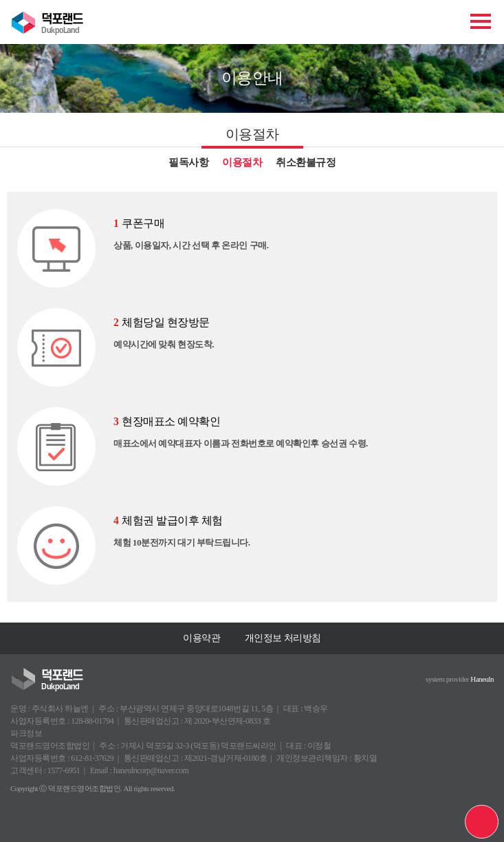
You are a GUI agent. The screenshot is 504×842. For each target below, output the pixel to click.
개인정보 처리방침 (283, 638)
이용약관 (201, 638)
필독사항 (188, 162)
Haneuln (482, 679)
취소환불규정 (306, 162)
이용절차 (242, 162)
